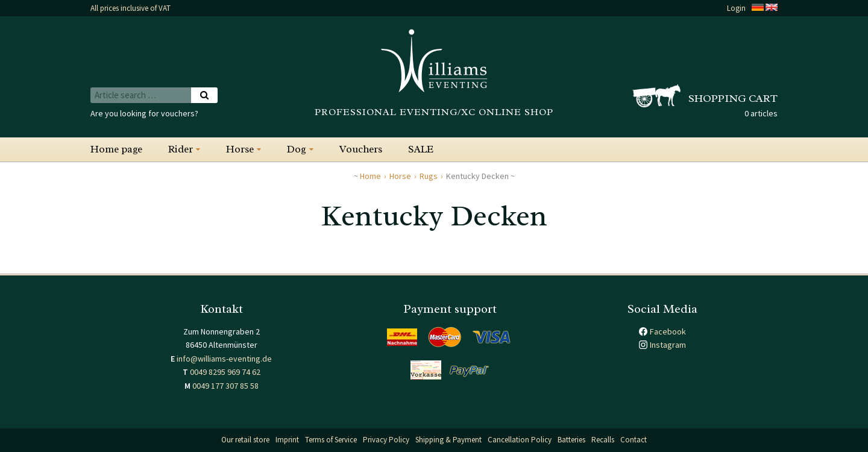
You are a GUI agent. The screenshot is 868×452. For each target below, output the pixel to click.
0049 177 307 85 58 (225, 386)
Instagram (668, 345)
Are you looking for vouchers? (144, 113)
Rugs (429, 176)
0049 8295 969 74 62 (225, 372)
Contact (634, 440)
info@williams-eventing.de (224, 359)
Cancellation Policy (520, 440)
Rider (181, 149)
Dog (297, 149)
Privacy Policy (386, 440)
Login (736, 8)
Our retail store (245, 440)
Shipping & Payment (448, 440)
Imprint (287, 440)
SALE (421, 149)
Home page (116, 149)
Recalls (603, 440)
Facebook (668, 331)
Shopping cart (733, 98)
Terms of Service (331, 440)
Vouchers (361, 149)
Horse (240, 149)
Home (370, 176)
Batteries (571, 440)
